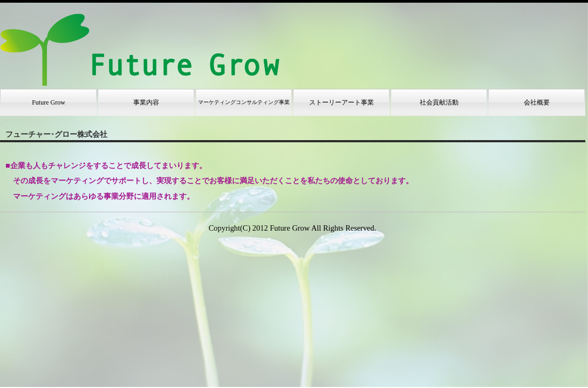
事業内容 (146, 102)
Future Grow (49, 102)
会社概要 (537, 102)
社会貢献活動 (439, 102)
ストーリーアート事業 (341, 102)
